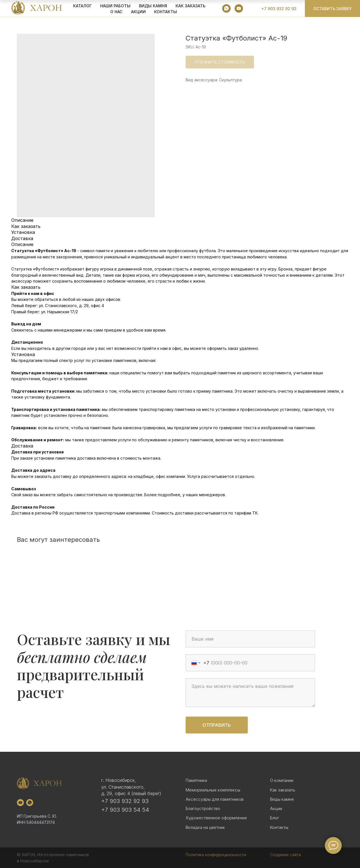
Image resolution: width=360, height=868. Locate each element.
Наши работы (115, 6)
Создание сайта (285, 855)
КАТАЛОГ (82, 6)
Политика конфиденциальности (216, 855)
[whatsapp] (226, 8)
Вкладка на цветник (205, 827)
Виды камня (282, 799)
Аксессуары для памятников (215, 799)
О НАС (116, 12)
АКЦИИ (138, 12)
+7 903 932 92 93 (125, 801)
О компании (282, 780)
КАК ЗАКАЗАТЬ (190, 6)
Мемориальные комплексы (213, 790)
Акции (276, 808)
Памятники (196, 780)
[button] (332, 8)
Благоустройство (203, 808)
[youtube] (239, 8)
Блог (274, 818)
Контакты (166, 12)
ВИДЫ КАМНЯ (153, 6)
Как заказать (283, 790)
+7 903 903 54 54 (125, 810)
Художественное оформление (216, 818)
